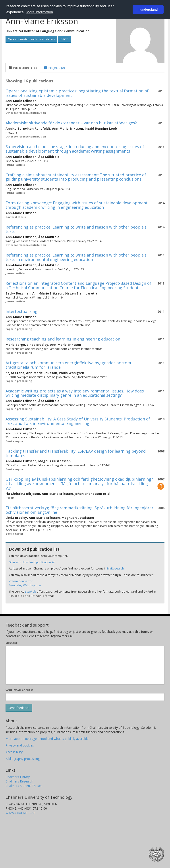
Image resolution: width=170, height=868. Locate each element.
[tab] (23, 68)
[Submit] (19, 708)
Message (12, 643)
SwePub (31, 591)
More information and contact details (31, 39)
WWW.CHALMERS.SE (20, 813)
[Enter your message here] (85, 665)
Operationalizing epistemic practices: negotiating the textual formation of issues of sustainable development (77, 93)
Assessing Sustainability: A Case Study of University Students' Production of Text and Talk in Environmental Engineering (78, 421)
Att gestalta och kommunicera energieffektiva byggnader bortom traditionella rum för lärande (68, 365)
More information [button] (40, 12)
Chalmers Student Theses (24, 786)
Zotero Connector (21, 581)
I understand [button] (148, 10)
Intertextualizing (21, 311)
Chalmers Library (18, 777)
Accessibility (14, 752)
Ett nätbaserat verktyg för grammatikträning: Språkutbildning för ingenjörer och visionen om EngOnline (79, 510)
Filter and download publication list (32, 562)
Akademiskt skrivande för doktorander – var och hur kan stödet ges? (71, 123)
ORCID (65, 39)
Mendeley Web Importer (25, 585)
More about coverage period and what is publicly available (47, 739)
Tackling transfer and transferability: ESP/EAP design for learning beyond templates (76, 453)
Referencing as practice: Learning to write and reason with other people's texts (76, 229)
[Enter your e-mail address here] (85, 697)
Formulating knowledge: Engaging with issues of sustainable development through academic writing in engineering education (77, 205)
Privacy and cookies (20, 745)
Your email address (19, 690)
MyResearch (116, 568)
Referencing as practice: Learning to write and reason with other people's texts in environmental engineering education (76, 257)
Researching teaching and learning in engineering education (63, 339)
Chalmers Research (19, 781)
